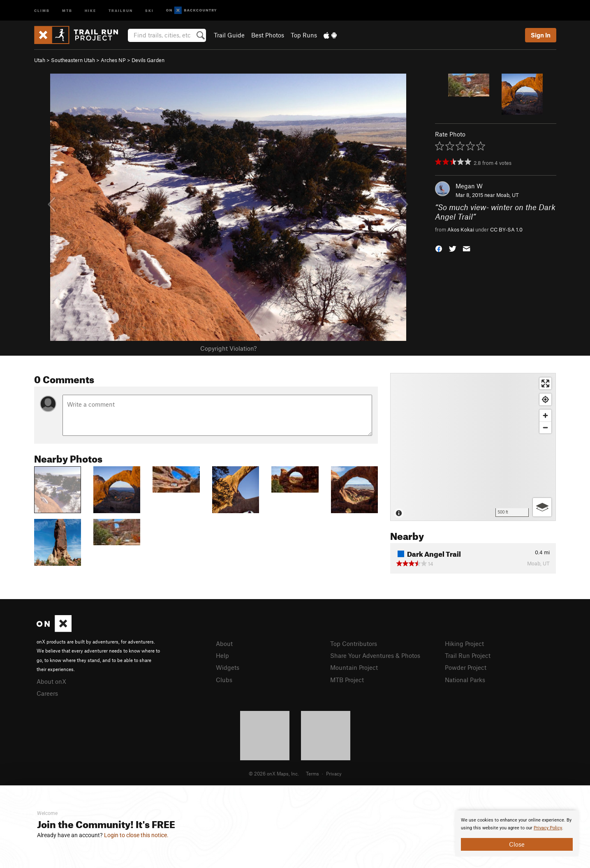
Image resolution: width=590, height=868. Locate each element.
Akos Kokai (461, 229)
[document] (517, 833)
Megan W (469, 186)
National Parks (465, 680)
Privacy (334, 773)
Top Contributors (354, 643)
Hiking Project (464, 643)
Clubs (224, 680)
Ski (149, 10)
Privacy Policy (548, 828)
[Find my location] (545, 399)
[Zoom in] (545, 415)
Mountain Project (354, 667)
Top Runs (304, 35)
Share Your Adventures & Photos (375, 655)
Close (517, 844)
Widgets (228, 667)
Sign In (541, 35)
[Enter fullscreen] (545, 383)
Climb (42, 10)
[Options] (542, 507)
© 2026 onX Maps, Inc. (274, 773)
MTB (67, 10)
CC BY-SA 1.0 (506, 229)
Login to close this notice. (136, 835)
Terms (312, 773)
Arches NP (113, 60)
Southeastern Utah (73, 60)
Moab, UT (508, 195)
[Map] (473, 447)
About (224, 643)
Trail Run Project (468, 655)
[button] (439, 248)
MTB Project (347, 680)
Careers (47, 693)
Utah (40, 60)
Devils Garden (148, 60)
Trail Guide (229, 35)
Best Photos (268, 35)
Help (222, 655)
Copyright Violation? (228, 348)
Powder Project (466, 667)
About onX (51, 681)
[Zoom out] (545, 427)
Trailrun (121, 10)
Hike (90, 10)
